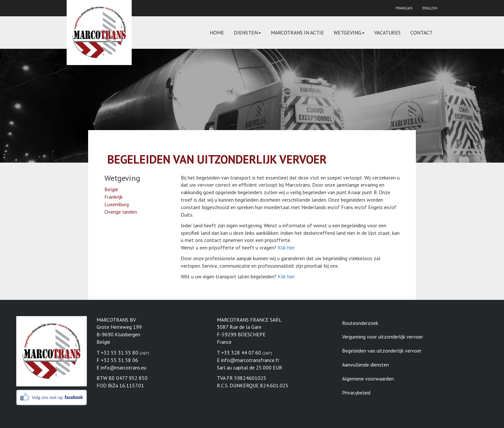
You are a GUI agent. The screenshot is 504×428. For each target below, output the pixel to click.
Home (217, 33)
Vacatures (387, 33)
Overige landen (121, 212)
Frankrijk (113, 197)
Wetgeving (349, 33)
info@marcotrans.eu (124, 368)
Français (404, 8)
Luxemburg (117, 204)
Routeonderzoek (360, 323)
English (430, 8)
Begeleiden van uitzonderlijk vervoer (382, 351)
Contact (421, 33)
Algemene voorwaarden (368, 379)
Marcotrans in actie (297, 33)
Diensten (247, 33)
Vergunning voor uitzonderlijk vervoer (383, 337)
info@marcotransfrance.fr (250, 360)
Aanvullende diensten (365, 365)
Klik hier (286, 247)
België (111, 189)
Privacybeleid (356, 393)
